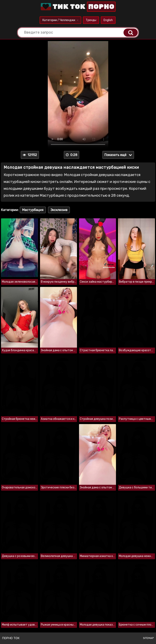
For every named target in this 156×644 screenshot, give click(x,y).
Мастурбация (33, 210)
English (108, 20)
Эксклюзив (59, 210)
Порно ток (11, 638)
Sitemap (148, 638)
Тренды (91, 20)
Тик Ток (78, 7)
